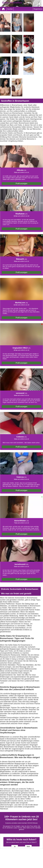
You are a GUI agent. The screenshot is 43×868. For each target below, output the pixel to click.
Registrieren (38, 9)
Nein (28, 846)
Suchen (10, 9)
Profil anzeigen (22, 184)
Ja (15, 846)
